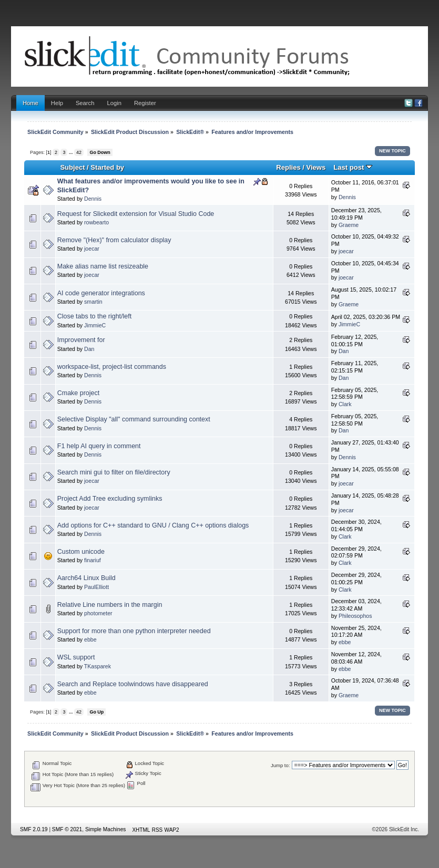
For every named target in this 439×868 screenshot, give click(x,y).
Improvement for (81, 340)
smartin (93, 302)
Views (316, 167)
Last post (353, 167)
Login (114, 103)
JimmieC (95, 325)
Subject (72, 167)
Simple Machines (106, 829)
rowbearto (96, 222)
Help (57, 103)
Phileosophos (355, 616)
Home (30, 103)
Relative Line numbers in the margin (110, 605)
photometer (98, 613)
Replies (288, 167)
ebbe (90, 639)
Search (85, 103)
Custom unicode (81, 552)
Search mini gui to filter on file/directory (114, 472)
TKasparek (98, 666)
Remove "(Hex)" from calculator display (114, 240)
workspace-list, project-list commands (112, 367)
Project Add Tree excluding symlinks (110, 499)
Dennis (93, 199)
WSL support (76, 657)
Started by (107, 167)
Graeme (349, 225)
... (72, 152)
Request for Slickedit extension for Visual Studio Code (136, 214)
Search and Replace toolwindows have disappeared (133, 684)
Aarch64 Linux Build (86, 578)
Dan (89, 349)
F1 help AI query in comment (99, 446)
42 (79, 152)
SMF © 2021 (67, 829)
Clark (345, 404)
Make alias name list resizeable (103, 266)
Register (145, 103)
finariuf (93, 560)
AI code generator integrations (101, 293)
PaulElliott (96, 587)
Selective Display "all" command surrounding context (134, 419)
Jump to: (280, 765)
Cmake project (78, 393)
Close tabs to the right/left (94, 316)
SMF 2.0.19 (34, 829)
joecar (92, 249)
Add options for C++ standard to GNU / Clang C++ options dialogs (153, 525)
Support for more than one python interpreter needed (134, 631)
